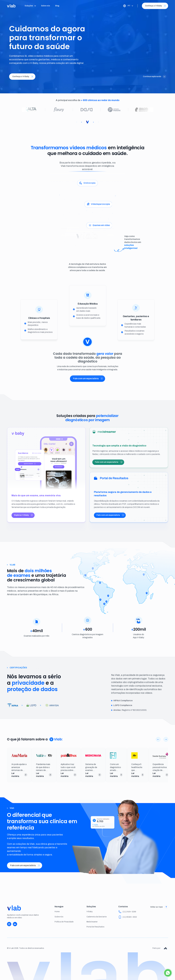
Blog (57, 6)
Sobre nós (46, 6)
